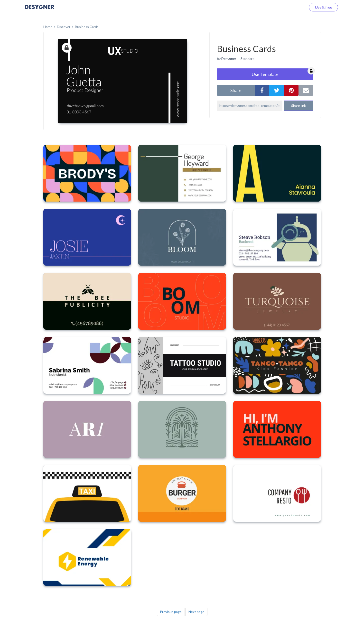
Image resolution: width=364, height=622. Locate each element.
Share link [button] (299, 106)
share (236, 90)
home (48, 27)
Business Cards (87, 27)
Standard (247, 59)
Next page (196, 612)
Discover (64, 27)
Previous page (171, 612)
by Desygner (227, 59)
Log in (295, 7)
